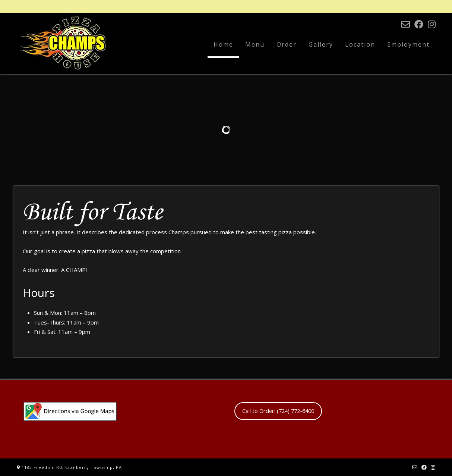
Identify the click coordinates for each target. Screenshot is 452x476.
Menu (255, 44)
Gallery (321, 44)
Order (287, 44)
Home (223, 44)
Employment (408, 44)
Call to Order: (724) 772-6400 (278, 411)
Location (360, 44)
